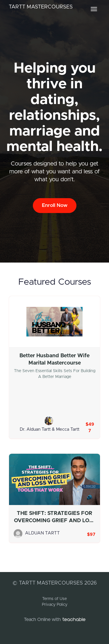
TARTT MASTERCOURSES (41, 7)
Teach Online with (55, 620)
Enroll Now (55, 205)
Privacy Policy (55, 605)
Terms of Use (54, 599)
